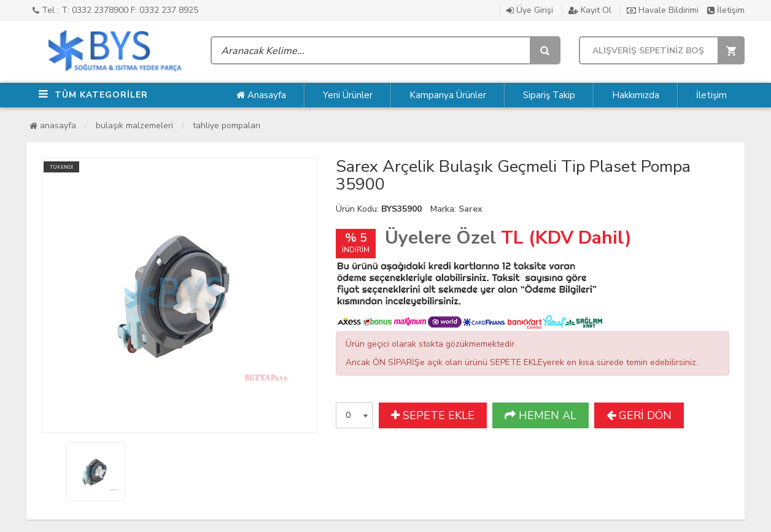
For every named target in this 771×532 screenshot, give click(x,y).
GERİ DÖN (639, 415)
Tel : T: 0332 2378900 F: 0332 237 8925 (115, 10)
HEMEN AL (540, 415)
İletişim (726, 10)
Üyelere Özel (440, 238)
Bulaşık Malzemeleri (134, 125)
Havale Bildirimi (663, 10)
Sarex (471, 209)
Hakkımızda (636, 95)
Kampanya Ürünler (448, 95)
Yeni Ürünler (348, 95)
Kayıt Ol (590, 10)
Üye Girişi (530, 10)
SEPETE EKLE (433, 415)
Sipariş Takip (549, 95)
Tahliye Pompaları (227, 125)
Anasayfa (261, 95)
